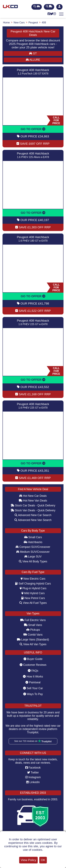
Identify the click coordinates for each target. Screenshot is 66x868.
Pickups (33, 630)
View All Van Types (33, 644)
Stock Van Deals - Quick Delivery (33, 510)
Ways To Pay (33, 694)
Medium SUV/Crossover (33, 552)
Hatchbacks (33, 542)
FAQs (33, 671)
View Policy (28, 860)
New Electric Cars (33, 579)
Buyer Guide (33, 659)
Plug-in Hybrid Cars (33, 588)
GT (33, 53)
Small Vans (33, 625)
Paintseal (33, 682)
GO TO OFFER (33, 129)
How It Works (33, 677)
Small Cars (33, 537)
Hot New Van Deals (33, 501)
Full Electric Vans (33, 620)
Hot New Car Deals (33, 496)
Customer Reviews (33, 665)
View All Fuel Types (33, 603)
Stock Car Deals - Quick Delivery (33, 505)
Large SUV (33, 557)
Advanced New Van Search (33, 520)
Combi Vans (33, 635)
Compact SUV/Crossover (33, 547)
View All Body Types (33, 561)
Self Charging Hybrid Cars (33, 584)
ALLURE (33, 60)
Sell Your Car (33, 688)
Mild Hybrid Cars (33, 593)
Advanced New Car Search (33, 515)
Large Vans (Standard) (33, 640)
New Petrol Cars (33, 598)
